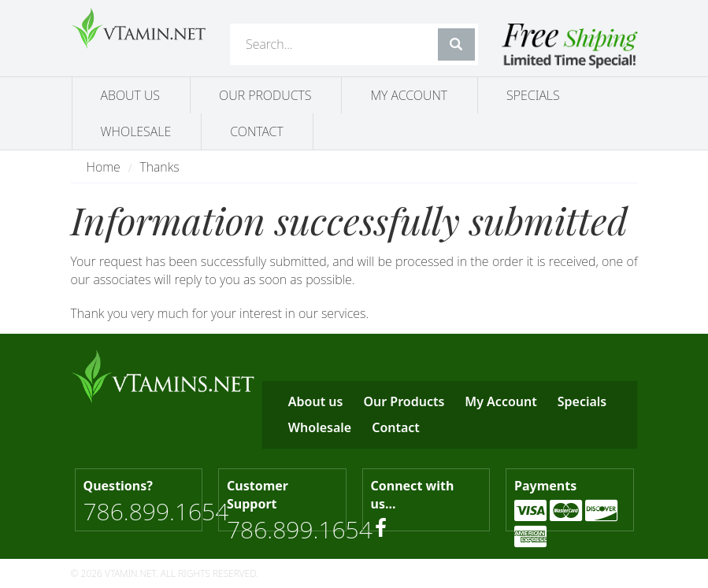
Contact (256, 131)
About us (131, 95)
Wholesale (136, 131)
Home (104, 167)
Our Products (265, 95)
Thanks (159, 167)
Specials (533, 95)
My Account (409, 95)
